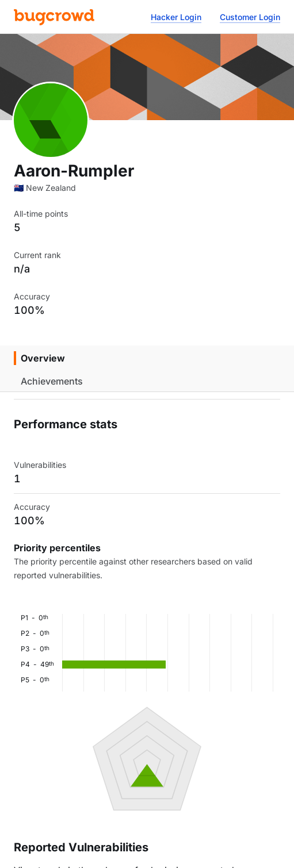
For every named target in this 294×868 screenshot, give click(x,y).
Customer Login (250, 17)
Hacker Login (176, 17)
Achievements (52, 381)
